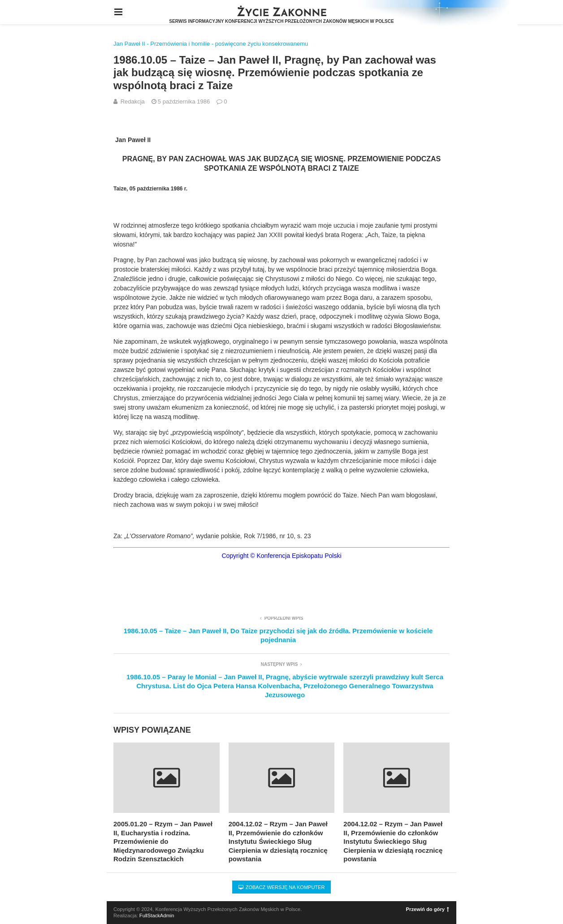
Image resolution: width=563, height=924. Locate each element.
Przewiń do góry (428, 909)
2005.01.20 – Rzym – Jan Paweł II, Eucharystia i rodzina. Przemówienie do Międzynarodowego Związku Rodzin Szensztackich (163, 841)
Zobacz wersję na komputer (282, 887)
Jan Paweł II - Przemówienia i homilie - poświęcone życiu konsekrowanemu (211, 44)
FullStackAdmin (157, 915)
